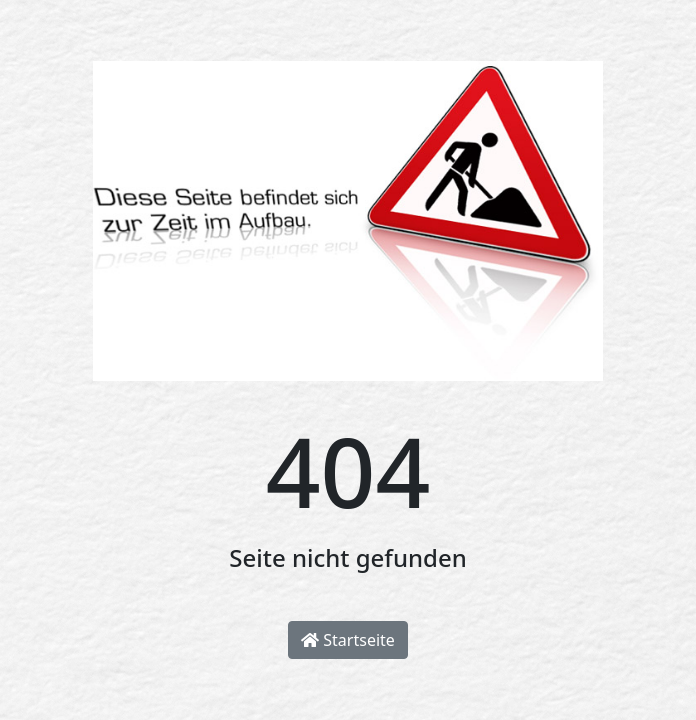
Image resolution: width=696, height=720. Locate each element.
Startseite (348, 640)
